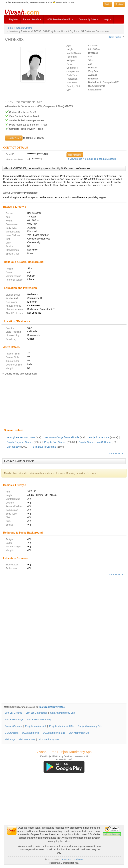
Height (70, 49)
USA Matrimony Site (79, 733)
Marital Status (74, 53)
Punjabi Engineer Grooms (20, 442)
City (68, 90)
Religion (71, 60)
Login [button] (108, 4)
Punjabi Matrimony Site (90, 726)
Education (72, 82)
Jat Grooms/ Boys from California (62, 437)
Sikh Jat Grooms (13, 713)
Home (10, 28)
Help (107, 19)
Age (69, 46)
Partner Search (32, 19)
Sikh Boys (10, 739)
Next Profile (115, 37)
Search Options (24, 28)
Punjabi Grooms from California (95, 442)
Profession (72, 79)
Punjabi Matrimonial (35, 726)
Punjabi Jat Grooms (99, 437)
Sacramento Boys (14, 719)
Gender (10, 213)
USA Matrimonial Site (54, 733)
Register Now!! (75, 155)
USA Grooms (12, 733)
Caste (70, 64)
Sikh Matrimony (27, 739)
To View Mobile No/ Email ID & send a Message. (91, 159)
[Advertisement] (64, 402)
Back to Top (116, 453)
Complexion (73, 71)
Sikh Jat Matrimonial (36, 713)
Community (72, 68)
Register (13, 19)
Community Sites (89, 19)
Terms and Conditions (72, 859)
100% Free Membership (60, 19)
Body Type (72, 75)
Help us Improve (112, 834)
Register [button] (119, 4)
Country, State (74, 86)
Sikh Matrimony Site (49, 739)
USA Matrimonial (31, 733)
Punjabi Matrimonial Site (62, 726)
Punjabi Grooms (13, 726)
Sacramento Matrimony (39, 719)
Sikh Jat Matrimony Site (62, 713)
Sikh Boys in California (45, 447)
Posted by (72, 57)
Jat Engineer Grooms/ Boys (21, 437)
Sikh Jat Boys (14, 447)
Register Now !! (14, 138)
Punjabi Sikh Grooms (55, 442)
